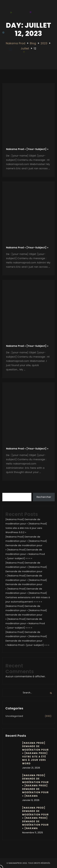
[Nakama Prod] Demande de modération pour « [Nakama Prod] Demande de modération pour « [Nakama (35, 786)
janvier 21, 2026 (31, 768)
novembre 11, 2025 (33, 833)
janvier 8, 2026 (31, 800)
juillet (25, 48)
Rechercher (44, 497)
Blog (33, 43)
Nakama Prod (16, 43)
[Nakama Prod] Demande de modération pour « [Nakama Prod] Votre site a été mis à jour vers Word (35, 753)
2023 (44, 43)
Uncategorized (14, 716)
